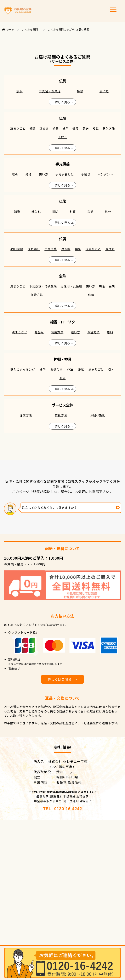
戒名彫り (34, 249)
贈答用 (39, 332)
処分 (56, 128)
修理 (91, 295)
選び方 (110, 249)
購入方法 (109, 128)
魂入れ (36, 212)
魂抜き (44, 128)
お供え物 (56, 369)
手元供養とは (65, 174)
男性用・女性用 (71, 286)
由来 (112, 286)
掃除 (80, 91)
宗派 (19, 91)
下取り (62, 137)
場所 (66, 128)
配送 (86, 128)
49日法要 (17, 249)
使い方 (104, 91)
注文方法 (26, 415)
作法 (70, 369)
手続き (86, 174)
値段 (76, 128)
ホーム (10, 29)
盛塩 (81, 369)
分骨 (28, 174)
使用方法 (57, 332)
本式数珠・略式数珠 (43, 286)
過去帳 (66, 249)
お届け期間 (98, 415)
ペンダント (106, 174)
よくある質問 (30, 29)
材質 (73, 212)
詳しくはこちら (62, 679)
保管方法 (37, 295)
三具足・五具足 (50, 91)
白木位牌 (50, 249)
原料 (110, 332)
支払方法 (61, 415)
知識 (96, 128)
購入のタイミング (23, 369)
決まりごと (18, 128)
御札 (112, 369)
